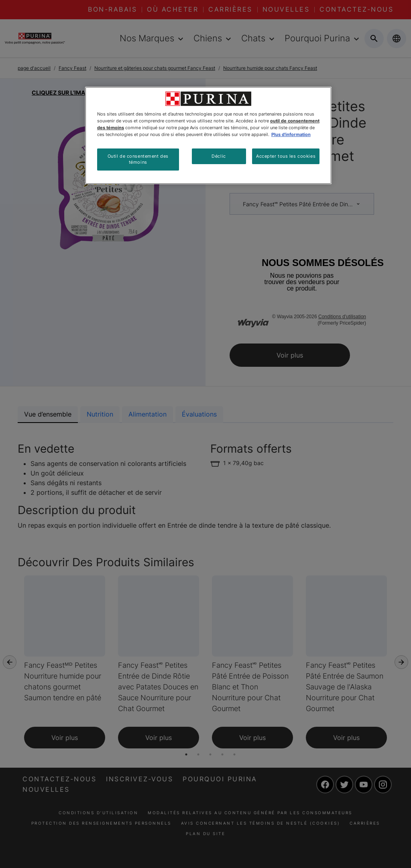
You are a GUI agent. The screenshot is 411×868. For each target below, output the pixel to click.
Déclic (219, 156)
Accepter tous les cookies (286, 156)
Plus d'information (291, 134)
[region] (208, 135)
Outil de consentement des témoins (138, 159)
